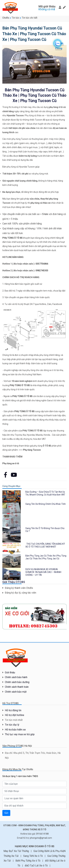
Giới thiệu (10, 672)
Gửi (6, 813)
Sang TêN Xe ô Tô (33, 856)
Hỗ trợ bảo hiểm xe (15, 730)
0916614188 (42, 834)
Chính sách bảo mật (16, 692)
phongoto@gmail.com (41, 838)
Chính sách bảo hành (16, 677)
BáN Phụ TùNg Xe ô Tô (28, 861)
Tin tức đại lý (12, 725)
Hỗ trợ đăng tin (13, 710)
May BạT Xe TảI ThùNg (16, 851)
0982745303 (42, 271)
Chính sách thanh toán (17, 687)
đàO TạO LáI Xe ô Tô (37, 866)
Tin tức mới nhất (14, 720)
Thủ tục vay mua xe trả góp (20, 734)
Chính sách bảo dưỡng (17, 682)
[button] (60, 7)
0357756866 (42, 264)
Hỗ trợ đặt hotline (15, 715)
